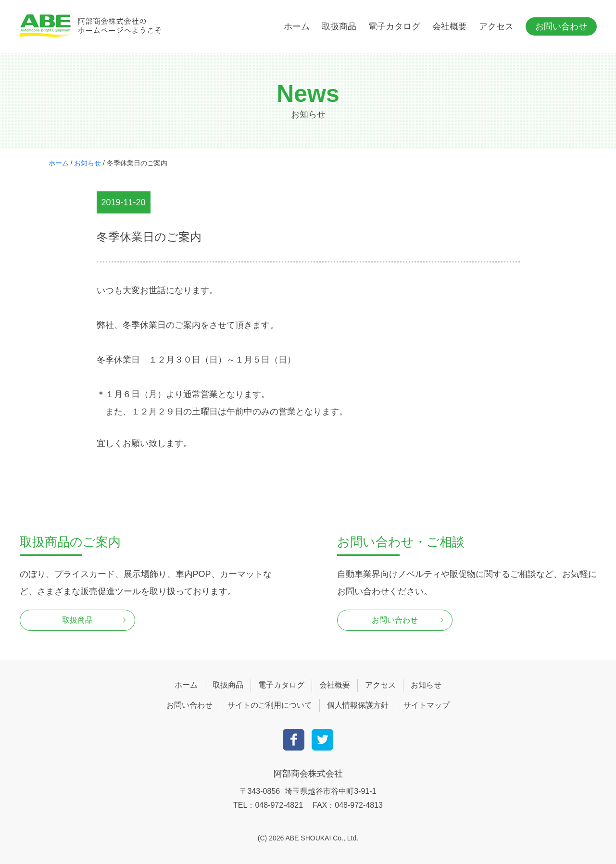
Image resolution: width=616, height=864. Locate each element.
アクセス (496, 26)
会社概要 (450, 26)
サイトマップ (427, 705)
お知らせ (88, 163)
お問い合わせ (561, 26)
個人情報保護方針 (358, 705)
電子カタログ (394, 26)
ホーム (297, 26)
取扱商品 (339, 26)
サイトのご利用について (270, 705)
